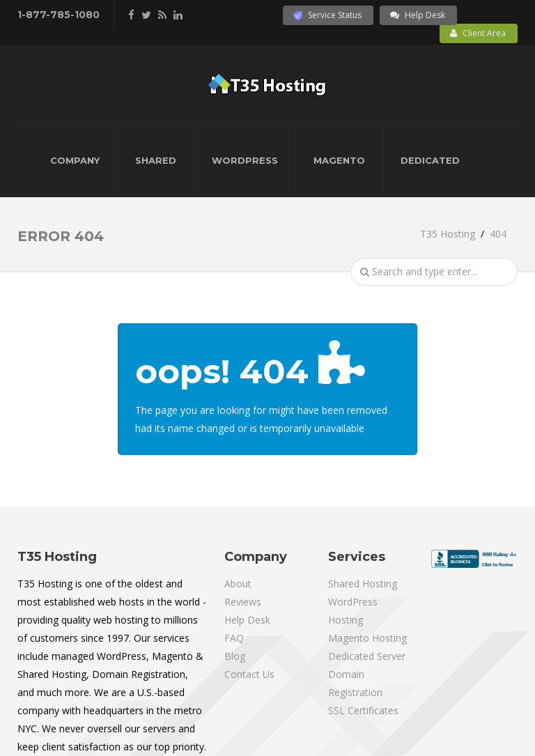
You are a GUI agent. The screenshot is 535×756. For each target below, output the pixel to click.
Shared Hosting (363, 584)
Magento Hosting (367, 638)
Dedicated (430, 160)
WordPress (245, 160)
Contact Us (249, 674)
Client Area (478, 33)
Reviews (243, 602)
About (238, 584)
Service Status (327, 15)
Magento (339, 160)
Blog (235, 656)
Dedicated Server (367, 656)
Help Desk (418, 15)
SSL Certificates (363, 710)
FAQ (234, 638)
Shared (156, 160)
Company (75, 160)
